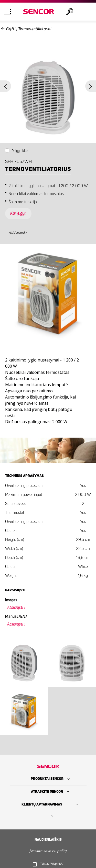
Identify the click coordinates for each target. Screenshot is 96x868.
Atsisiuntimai (17, 233)
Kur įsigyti (18, 214)
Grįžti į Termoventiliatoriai (29, 29)
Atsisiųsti (15, 608)
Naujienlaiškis (48, 840)
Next (91, 86)
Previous (6, 86)
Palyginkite (20, 151)
